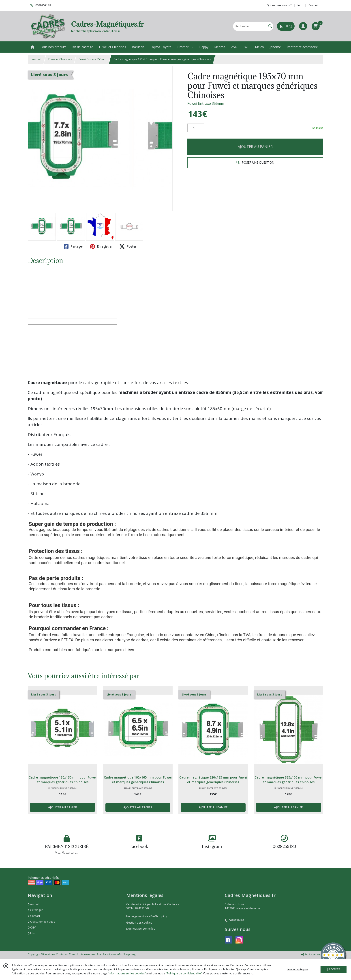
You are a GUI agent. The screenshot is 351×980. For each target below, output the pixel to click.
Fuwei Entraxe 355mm (93, 59)
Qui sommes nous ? (41, 922)
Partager (73, 246)
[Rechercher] (270, 26)
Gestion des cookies (139, 923)
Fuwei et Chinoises (60, 59)
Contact (313, 5)
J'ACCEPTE (334, 969)
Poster (128, 246)
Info (31, 933)
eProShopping (126, 954)
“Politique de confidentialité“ (184, 973)
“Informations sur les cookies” (127, 973)
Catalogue (35, 910)
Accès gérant (311, 954)
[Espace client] (303, 26)
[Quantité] (196, 128)
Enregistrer (101, 246)
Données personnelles (141, 929)
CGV (32, 928)
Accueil (37, 59)
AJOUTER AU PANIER (255, 147)
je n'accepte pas (298, 969)
